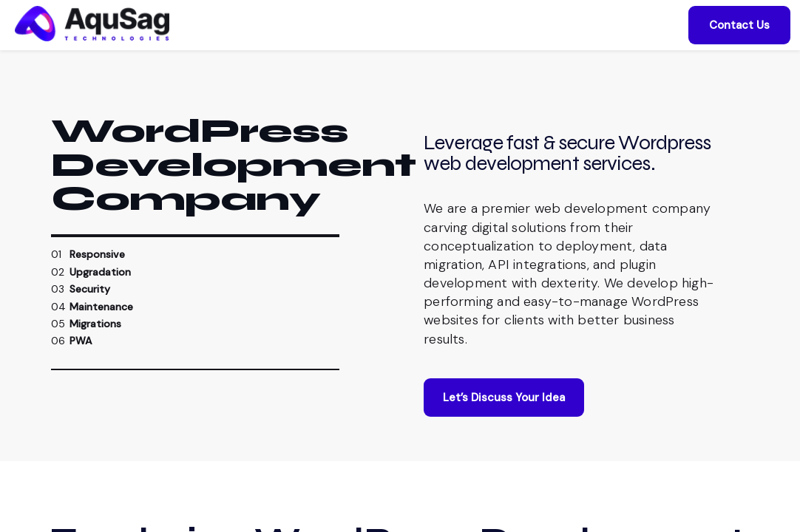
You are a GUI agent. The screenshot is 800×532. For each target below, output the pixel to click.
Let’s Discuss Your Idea (504, 418)
